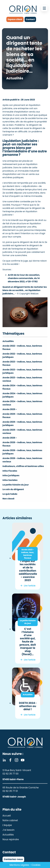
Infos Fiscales (10, 471)
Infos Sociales (10, 480)
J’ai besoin (9, 830)
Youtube (23, 760)
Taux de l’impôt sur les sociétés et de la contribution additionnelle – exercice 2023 (28, 569)
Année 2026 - (10, 438)
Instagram (16, 760)
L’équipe (7, 825)
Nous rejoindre (11, 839)
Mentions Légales (19, 865)
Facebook (10, 760)
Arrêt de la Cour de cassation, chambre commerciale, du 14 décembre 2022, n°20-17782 (24, 278)
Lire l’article (30, 586)
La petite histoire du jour (16, 485)
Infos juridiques (11, 475)
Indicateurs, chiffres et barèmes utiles (23, 466)
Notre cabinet (10, 820)
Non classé (8, 499)
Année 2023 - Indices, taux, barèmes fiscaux (28, 554)
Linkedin (4, 760)
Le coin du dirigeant (13, 489)
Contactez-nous (13, 859)
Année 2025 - (10, 409)
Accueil (7, 816)
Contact (30, 19)
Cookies (36, 865)
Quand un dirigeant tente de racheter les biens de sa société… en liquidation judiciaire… (25, 290)
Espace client (15, 19)
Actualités (8, 341)
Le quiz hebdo (10, 494)
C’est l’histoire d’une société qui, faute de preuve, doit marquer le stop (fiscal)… (28, 642)
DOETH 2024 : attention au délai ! (28, 706)
